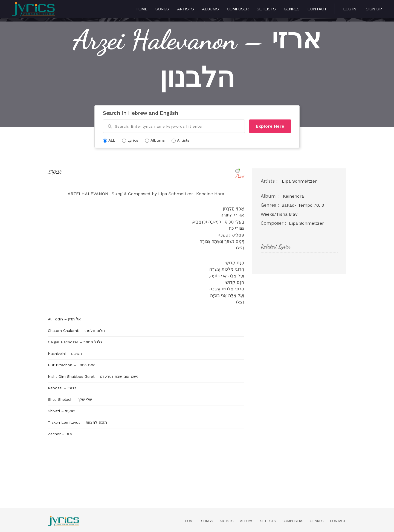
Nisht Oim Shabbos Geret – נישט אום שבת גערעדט (93, 376)
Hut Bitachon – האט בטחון (72, 365)
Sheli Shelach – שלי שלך (70, 399)
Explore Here (270, 126)
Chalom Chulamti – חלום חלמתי (76, 331)
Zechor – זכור (60, 434)
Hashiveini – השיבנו (65, 353)
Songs (162, 9)
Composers (293, 521)
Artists (185, 9)
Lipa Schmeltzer (299, 181)
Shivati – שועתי (61, 411)
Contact (317, 9)
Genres (292, 9)
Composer (238, 9)
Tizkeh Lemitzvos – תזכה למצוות (77, 422)
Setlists (266, 9)
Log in (350, 9)
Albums (210, 9)
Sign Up (374, 9)
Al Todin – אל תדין (64, 319)
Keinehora (293, 196)
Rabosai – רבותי (62, 388)
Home (141, 9)
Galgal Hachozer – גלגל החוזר (75, 342)
